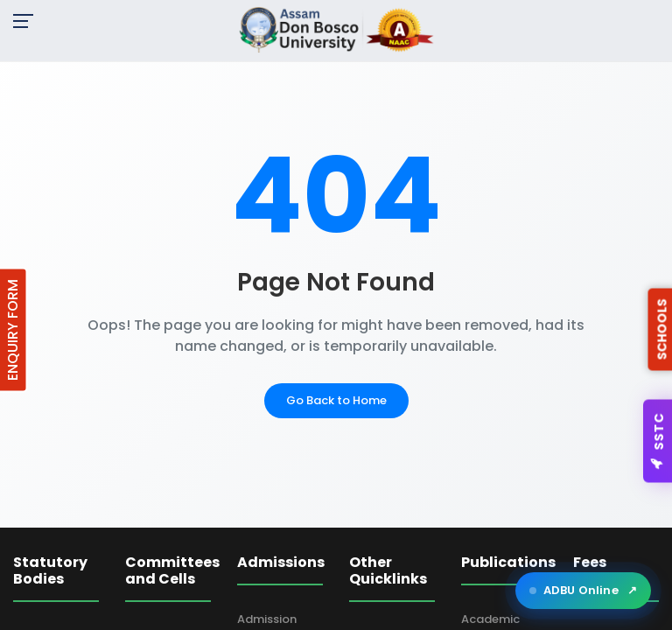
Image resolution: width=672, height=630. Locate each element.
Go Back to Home (336, 400)
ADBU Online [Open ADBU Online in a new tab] (583, 591)
